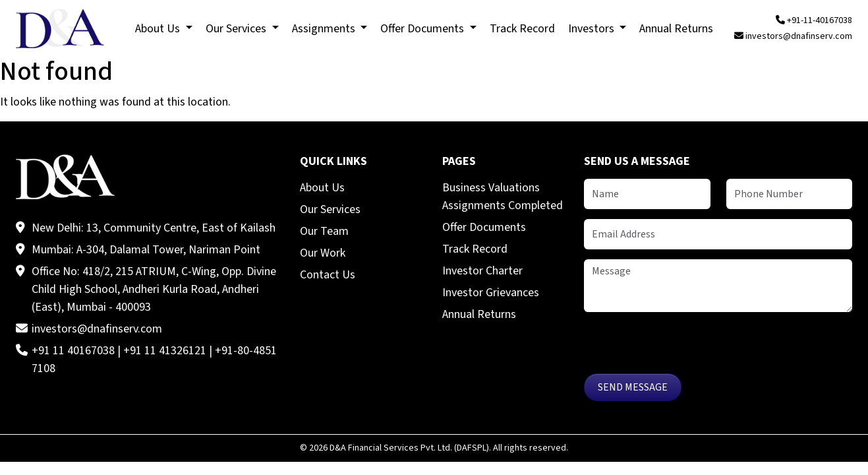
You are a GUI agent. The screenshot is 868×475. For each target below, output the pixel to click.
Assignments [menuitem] (325, 29)
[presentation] (684, 348)
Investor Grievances (491, 293)
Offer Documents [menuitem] (423, 29)
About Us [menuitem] (159, 29)
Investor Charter (482, 271)
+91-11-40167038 (814, 20)
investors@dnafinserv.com (793, 36)
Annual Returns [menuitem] (676, 29)
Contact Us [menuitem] (328, 275)
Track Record (475, 249)
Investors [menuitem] (593, 29)
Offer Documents (484, 227)
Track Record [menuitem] (522, 29)
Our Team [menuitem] (324, 231)
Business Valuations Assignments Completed (503, 197)
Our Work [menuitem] (323, 253)
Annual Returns (479, 314)
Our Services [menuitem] (237, 29)
